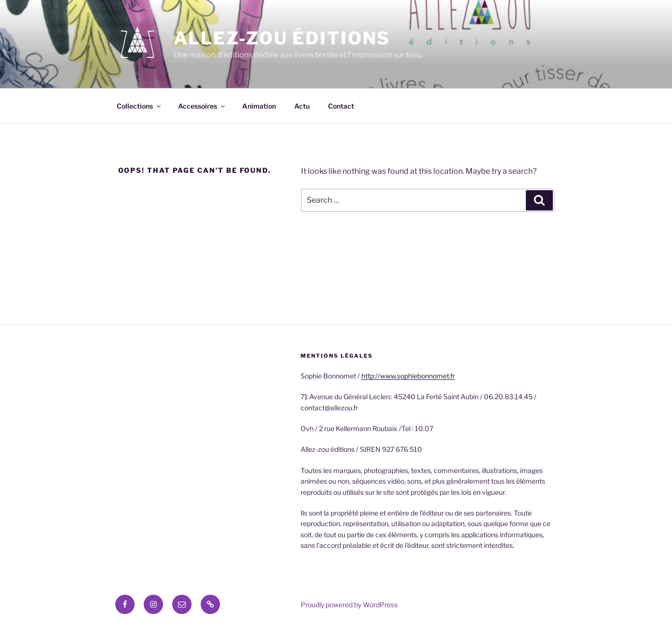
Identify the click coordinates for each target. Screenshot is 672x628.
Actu (302, 106)
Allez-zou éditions (282, 38)
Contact (341, 106)
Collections (139, 106)
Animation (259, 106)
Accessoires (202, 106)
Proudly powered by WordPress (349, 605)
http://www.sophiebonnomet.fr (408, 376)
